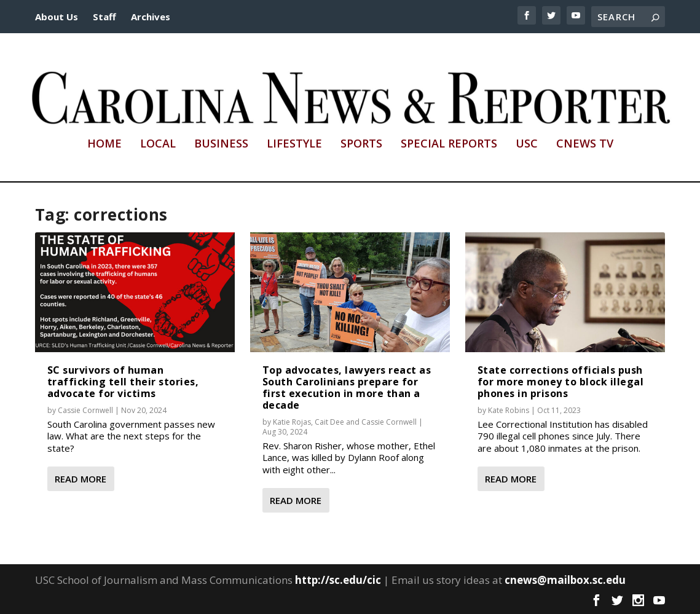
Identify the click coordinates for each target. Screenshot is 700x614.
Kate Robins (509, 410)
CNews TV (585, 144)
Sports (361, 144)
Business (221, 144)
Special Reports (449, 144)
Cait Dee (329, 422)
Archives (151, 17)
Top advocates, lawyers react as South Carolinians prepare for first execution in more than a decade (347, 388)
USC (527, 144)
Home (104, 144)
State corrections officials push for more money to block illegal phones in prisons (561, 382)
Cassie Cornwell (85, 410)
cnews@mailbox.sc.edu (565, 580)
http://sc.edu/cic (338, 580)
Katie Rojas (292, 422)
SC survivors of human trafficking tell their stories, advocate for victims (123, 382)
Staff (104, 17)
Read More (81, 479)
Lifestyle (294, 144)
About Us (57, 17)
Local (158, 144)
